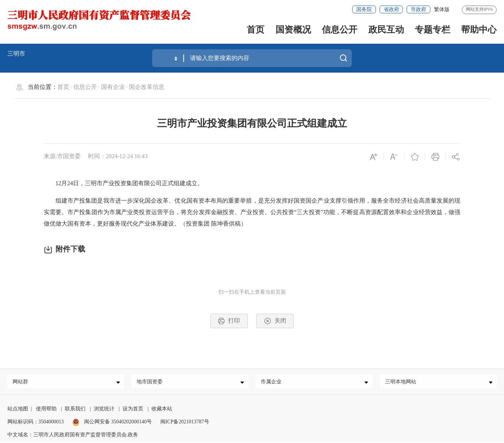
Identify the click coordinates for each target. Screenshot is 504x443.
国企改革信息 (147, 87)
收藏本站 (162, 410)
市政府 (418, 9)
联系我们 (75, 410)
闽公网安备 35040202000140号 (112, 423)
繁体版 (442, 9)
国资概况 (293, 30)
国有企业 (113, 87)
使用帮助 (46, 410)
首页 (256, 30)
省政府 (391, 9)
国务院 (364, 9)
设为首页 (133, 410)
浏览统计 (104, 410)
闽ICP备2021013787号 (185, 423)
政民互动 (386, 30)
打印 (229, 321)
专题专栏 (433, 30)
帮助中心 (479, 30)
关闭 (275, 321)
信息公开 (340, 30)
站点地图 (18, 410)
